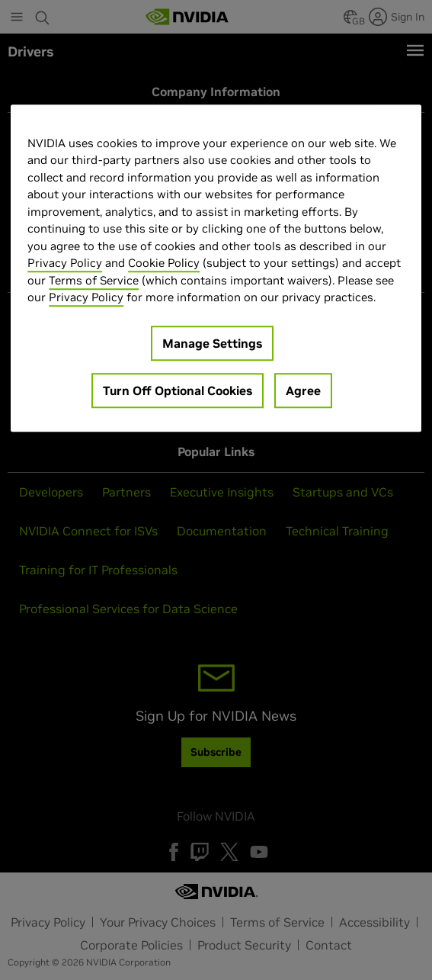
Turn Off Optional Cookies (178, 390)
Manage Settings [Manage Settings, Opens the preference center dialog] (212, 343)
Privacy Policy (65, 263)
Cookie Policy (164, 263)
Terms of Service (94, 280)
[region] (216, 268)
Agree (303, 390)
